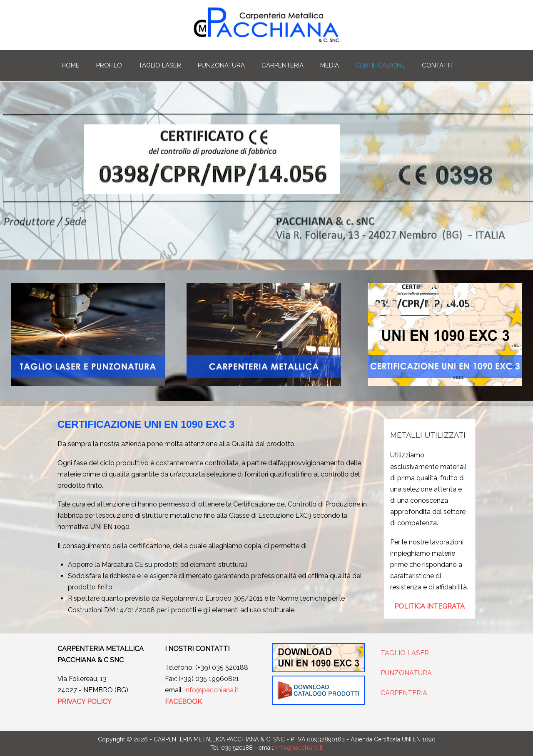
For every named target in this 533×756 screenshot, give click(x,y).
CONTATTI (437, 65)
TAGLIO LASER (160, 65)
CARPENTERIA (283, 65)
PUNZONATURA (221, 65)
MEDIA (330, 65)
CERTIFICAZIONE (380, 65)
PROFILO (109, 65)
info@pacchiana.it (212, 690)
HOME (71, 65)
